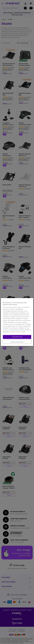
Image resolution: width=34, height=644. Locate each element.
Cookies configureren (17, 342)
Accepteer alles (17, 337)
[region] (17, 322)
